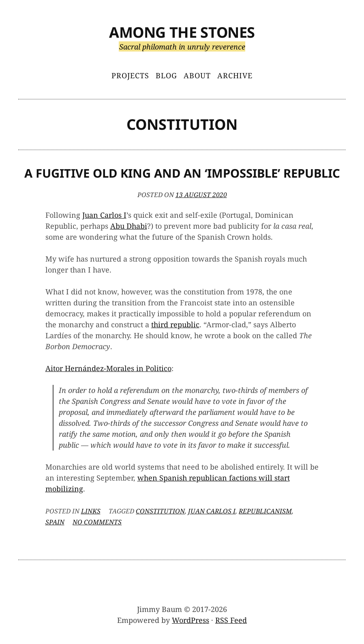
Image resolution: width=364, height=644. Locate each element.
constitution (160, 511)
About (197, 75)
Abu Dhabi (129, 226)
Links (91, 511)
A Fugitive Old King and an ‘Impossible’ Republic (182, 173)
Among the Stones (182, 32)
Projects (130, 75)
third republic (175, 324)
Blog (166, 75)
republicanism (265, 511)
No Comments (97, 522)
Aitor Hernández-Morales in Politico (108, 368)
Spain (55, 522)
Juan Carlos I (104, 215)
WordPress (191, 620)
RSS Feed (231, 620)
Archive (235, 75)
